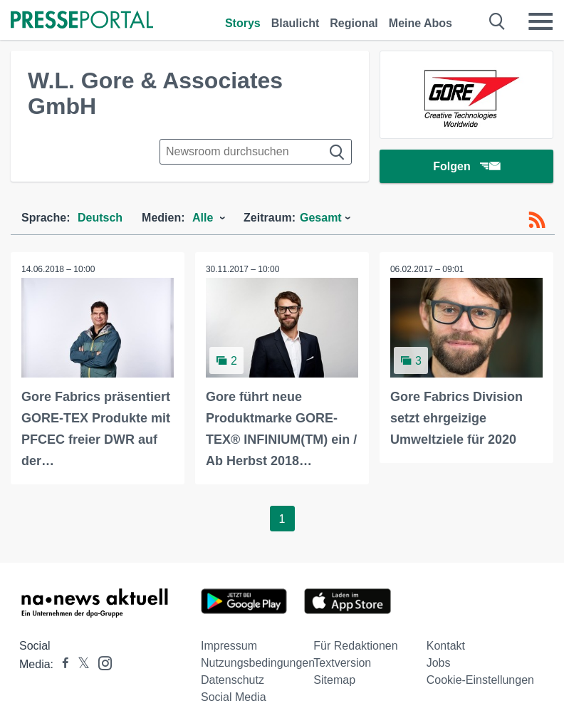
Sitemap (334, 680)
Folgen (466, 167)
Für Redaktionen (355, 646)
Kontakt (446, 646)
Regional (354, 23)
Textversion (342, 663)
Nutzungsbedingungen (258, 663)
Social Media (234, 697)
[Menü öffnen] (540, 21)
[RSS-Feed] (537, 220)
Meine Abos (421, 23)
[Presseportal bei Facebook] (61, 664)
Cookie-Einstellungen (480, 680)
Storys (243, 23)
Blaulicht (296, 23)
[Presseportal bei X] (79, 664)
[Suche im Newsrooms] (256, 152)
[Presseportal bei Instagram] (101, 662)
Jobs (439, 663)
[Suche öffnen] (497, 21)
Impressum (229, 646)
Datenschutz (233, 680)
